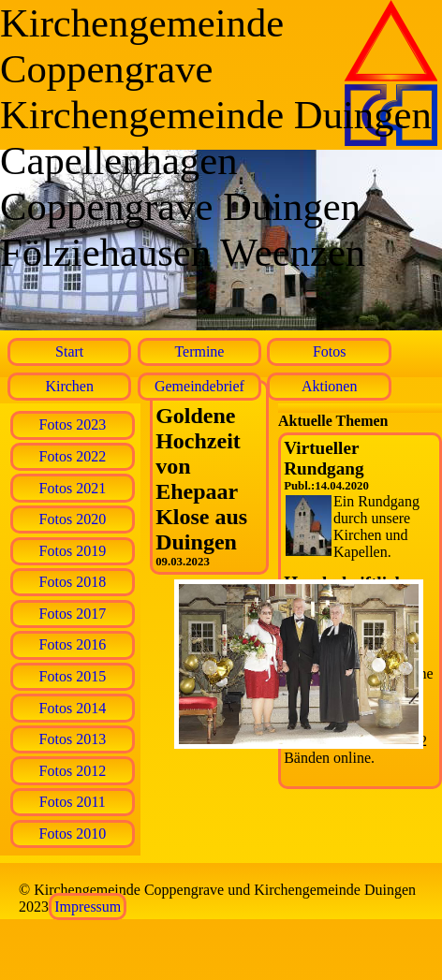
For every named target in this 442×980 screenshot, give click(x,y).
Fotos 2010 (73, 834)
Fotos (330, 351)
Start (69, 351)
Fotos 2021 (73, 488)
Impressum (88, 907)
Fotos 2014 (73, 708)
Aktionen (330, 386)
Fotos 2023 (73, 424)
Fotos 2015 (73, 676)
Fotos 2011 (73, 802)
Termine (199, 351)
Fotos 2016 (73, 644)
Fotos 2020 (73, 519)
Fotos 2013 (73, 739)
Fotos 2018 (73, 582)
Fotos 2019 (73, 551)
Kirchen (69, 386)
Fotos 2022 (73, 456)
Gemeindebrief (199, 386)
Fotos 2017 (73, 614)
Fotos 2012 (73, 771)
